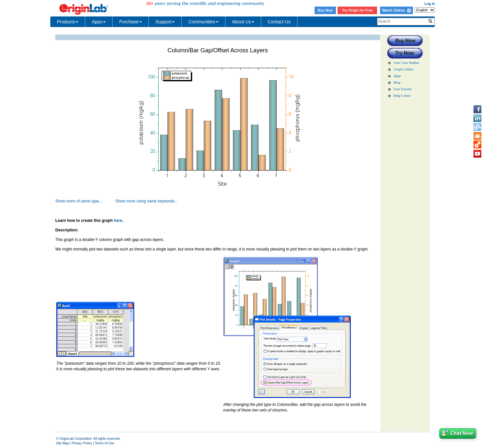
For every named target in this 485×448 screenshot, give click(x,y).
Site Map (62, 443)
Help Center (402, 96)
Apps (99, 22)
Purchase (130, 22)
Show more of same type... (79, 201)
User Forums (403, 89)
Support (165, 22)
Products (68, 22)
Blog (397, 82)
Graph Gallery (404, 69)
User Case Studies (406, 63)
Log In (430, 4)
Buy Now (325, 10)
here (118, 221)
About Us (243, 22)
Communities (203, 22)
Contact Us (279, 22)
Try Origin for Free (357, 10)
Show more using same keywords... (147, 201)
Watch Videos (396, 10)
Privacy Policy (82, 443)
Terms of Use (104, 443)
